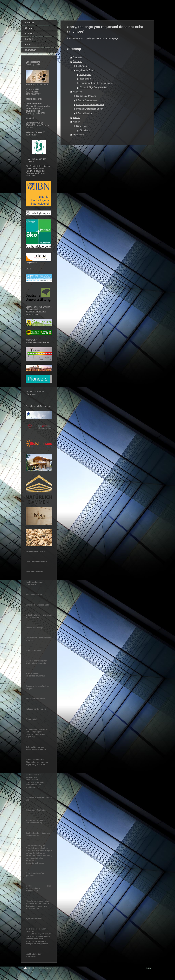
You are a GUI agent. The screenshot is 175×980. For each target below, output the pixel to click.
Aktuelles (77, 92)
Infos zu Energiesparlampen (90, 109)
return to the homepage (107, 38)
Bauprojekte (85, 75)
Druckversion (34, 968)
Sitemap (49, 968)
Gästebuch (85, 130)
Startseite (78, 57)
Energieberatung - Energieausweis (96, 83)
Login (148, 968)
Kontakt (77, 118)
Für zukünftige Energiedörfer (93, 87)
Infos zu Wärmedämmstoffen (90, 105)
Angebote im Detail (85, 70)
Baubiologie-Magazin (86, 96)
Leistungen (82, 66)
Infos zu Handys (84, 113)
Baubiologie (85, 79)
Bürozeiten (81, 126)
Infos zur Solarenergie (87, 100)
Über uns (77, 62)
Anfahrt (76, 122)
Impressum (78, 135)
